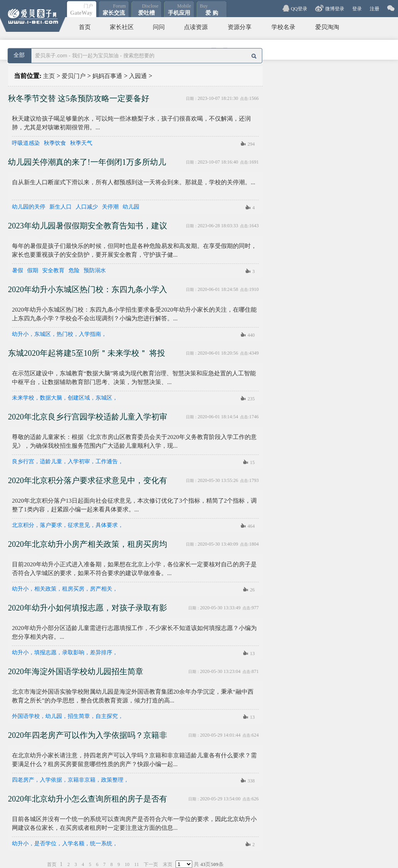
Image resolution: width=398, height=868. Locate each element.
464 (251, 526)
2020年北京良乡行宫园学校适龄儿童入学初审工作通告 (88, 419)
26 (252, 590)
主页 (49, 76)
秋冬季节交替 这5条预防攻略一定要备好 (79, 98)
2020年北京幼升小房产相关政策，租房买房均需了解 (88, 547)
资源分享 (240, 27)
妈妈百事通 (107, 76)
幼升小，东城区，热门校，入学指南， (59, 334)
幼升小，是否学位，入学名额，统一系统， (65, 844)
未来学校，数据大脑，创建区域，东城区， (65, 398)
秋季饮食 (55, 143)
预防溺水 (95, 271)
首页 (85, 27)
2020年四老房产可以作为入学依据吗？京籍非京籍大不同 (88, 738)
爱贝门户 (74, 76)
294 (251, 144)
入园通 (138, 76)
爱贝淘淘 (327, 27)
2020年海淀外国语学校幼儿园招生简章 (76, 671)
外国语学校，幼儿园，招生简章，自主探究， (68, 716)
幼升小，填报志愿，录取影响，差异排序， (65, 653)
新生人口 (60, 207)
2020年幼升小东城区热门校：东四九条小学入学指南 (88, 292)
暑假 (18, 271)
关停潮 (110, 207)
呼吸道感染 (26, 143)
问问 (159, 27)
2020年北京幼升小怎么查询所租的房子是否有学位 (88, 802)
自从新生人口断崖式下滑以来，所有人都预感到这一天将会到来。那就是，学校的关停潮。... (134, 182)
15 (252, 462)
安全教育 (53, 271)
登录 (357, 9)
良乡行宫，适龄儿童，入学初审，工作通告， (68, 462)
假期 (33, 271)
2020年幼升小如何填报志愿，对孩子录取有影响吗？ (88, 611)
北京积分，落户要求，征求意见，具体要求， (68, 525)
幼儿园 (131, 207)
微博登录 (335, 9)
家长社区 (122, 27)
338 (251, 781)
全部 (19, 55)
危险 (74, 271)
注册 (375, 9)
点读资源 (196, 27)
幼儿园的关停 (29, 207)
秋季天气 (81, 143)
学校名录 (283, 27)
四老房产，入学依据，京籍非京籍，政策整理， (70, 780)
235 (251, 399)
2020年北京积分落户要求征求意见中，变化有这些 (88, 483)
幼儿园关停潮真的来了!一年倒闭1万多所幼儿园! (87, 165)
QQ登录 (299, 9)
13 (252, 653)
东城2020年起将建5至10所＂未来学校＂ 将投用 (87, 356)
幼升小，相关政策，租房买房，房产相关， (65, 589)
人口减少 (87, 207)
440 (251, 335)
